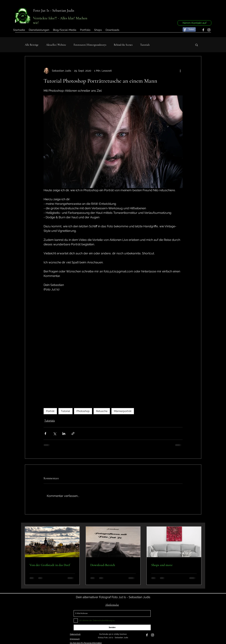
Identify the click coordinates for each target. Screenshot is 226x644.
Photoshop (83, 411)
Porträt (50, 411)
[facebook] (203, 30)
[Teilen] (189, 29)
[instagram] (209, 30)
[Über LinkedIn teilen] (64, 433)
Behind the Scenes (123, 45)
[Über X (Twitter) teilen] (55, 433)
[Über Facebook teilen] (45, 433)
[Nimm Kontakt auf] (194, 23)
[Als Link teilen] (73, 433)
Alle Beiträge (32, 45)
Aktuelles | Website (56, 45)
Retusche (102, 411)
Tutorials (145, 45)
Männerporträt (123, 411)
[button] (85, 30)
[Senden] (112, 627)
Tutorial (65, 411)
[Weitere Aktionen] (180, 71)
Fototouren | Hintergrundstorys (90, 45)
